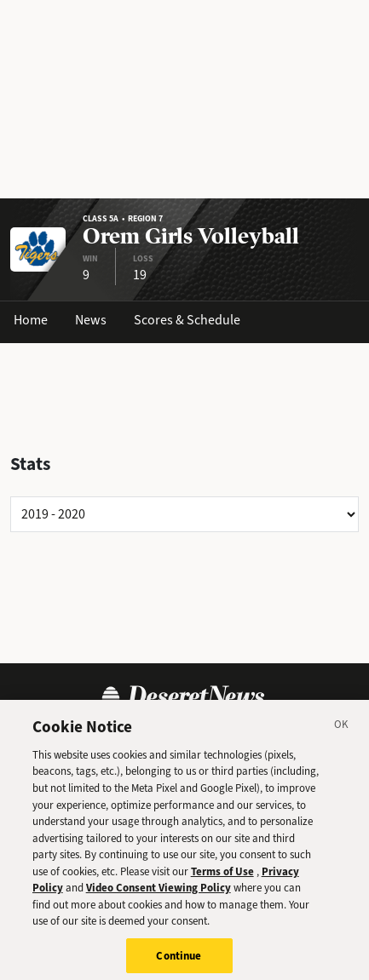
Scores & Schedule (187, 320)
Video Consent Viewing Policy (159, 893)
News (91, 320)
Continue (179, 961)
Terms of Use (222, 876)
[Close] (342, 732)
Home (31, 320)
